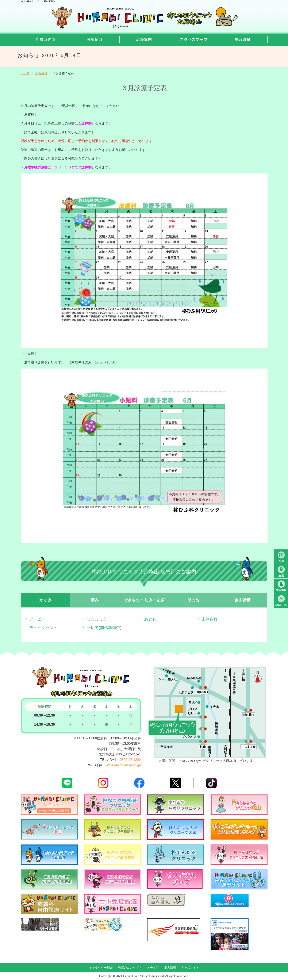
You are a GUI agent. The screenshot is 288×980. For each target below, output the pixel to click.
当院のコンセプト (130, 968)
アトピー (37, 619)
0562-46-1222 (130, 760)
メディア (153, 968)
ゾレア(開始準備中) (104, 628)
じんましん (97, 619)
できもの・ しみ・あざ (144, 600)
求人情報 (170, 968)
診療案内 (144, 40)
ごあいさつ (45, 40)
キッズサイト (190, 968)
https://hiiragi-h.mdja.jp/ (123, 765)
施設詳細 (243, 40)
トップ (25, 73)
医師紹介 (95, 40)
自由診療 (243, 600)
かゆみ (45, 600)
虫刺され (210, 619)
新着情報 (41, 73)
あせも (150, 619)
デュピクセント (43, 628)
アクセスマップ (194, 40)
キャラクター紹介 (101, 968)
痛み (95, 600)
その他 (193, 600)
